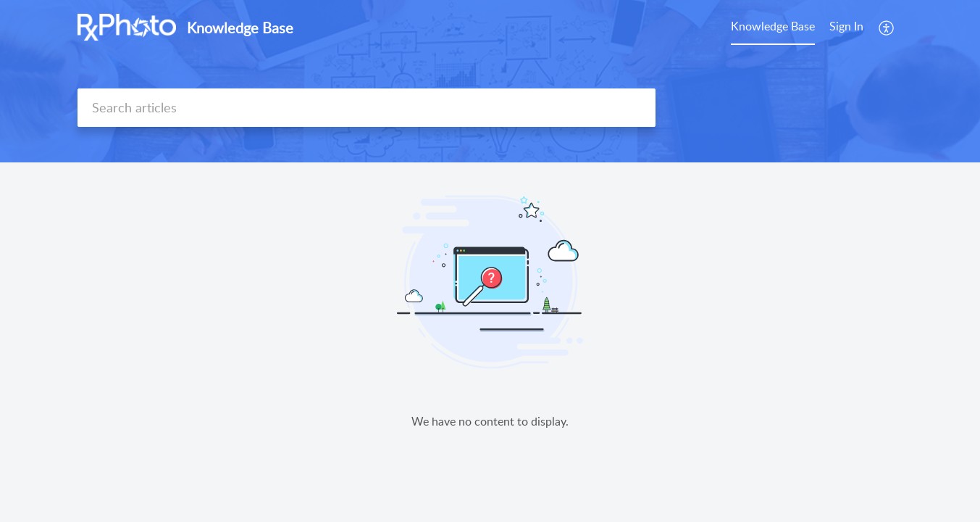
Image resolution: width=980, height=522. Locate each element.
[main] (490, 342)
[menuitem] (846, 28)
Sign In (846, 26)
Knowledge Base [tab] (773, 26)
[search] (367, 108)
